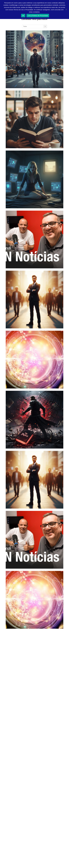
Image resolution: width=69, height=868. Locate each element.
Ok (23, 16)
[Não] (66, 9)
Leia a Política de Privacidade (38, 16)
